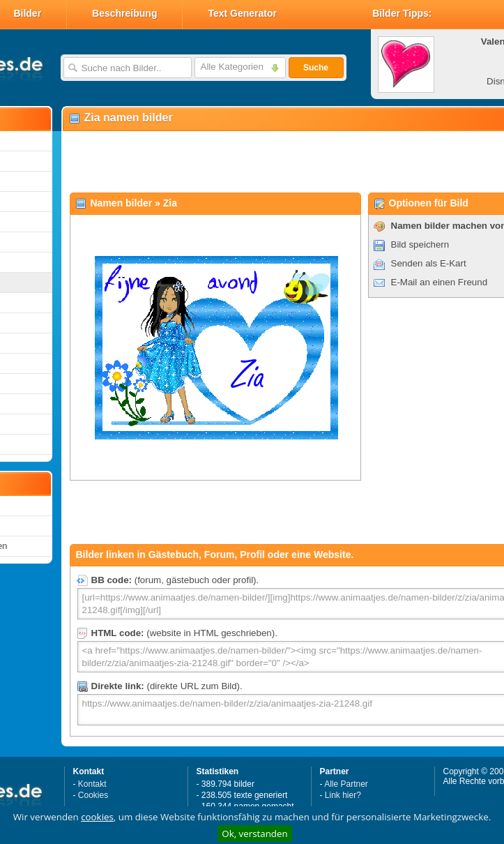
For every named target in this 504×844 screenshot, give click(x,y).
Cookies (93, 795)
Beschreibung (124, 13)
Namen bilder (122, 203)
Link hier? (343, 795)
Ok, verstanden (254, 834)
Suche (316, 68)
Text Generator (242, 13)
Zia (170, 203)
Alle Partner (346, 784)
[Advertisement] (242, 161)
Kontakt (92, 784)
